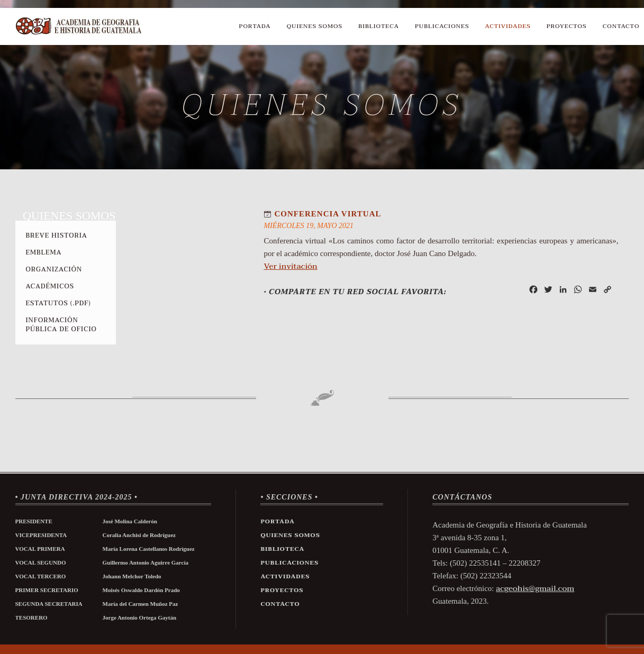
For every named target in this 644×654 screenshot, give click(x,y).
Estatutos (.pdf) (58, 303)
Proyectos (567, 26)
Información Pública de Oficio (61, 325)
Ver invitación (291, 266)
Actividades (508, 26)
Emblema (44, 252)
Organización (54, 269)
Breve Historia (57, 235)
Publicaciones (442, 26)
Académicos (50, 286)
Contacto (621, 26)
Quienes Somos (315, 26)
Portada (255, 26)
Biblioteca (379, 26)
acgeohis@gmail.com (535, 588)
